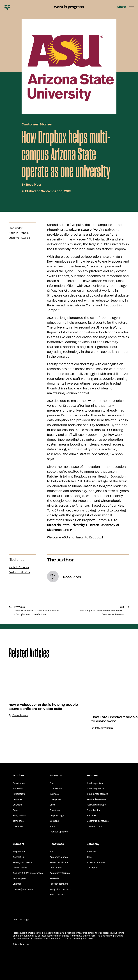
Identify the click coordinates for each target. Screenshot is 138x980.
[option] (48, 706)
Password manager (97, 805)
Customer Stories (37, 124)
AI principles (19, 878)
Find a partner (57, 895)
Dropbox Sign (57, 816)
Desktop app (20, 783)
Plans (52, 826)
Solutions (18, 805)
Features (17, 799)
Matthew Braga (111, 728)
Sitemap (17, 884)
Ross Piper (34, 185)
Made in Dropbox (19, 233)
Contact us (19, 857)
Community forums (60, 873)
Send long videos (96, 789)
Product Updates (59, 832)
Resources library (59, 862)
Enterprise (55, 799)
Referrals (54, 878)
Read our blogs (21, 920)
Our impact (92, 868)
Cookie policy (20, 868)
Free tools (18, 826)
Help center (19, 852)
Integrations (19, 794)
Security (17, 810)
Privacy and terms (23, 862)
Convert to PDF (95, 826)
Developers (56, 868)
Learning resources (23, 889)
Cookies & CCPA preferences (28, 873)
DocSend (54, 821)
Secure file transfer (97, 799)
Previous (37, 611)
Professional (56, 789)
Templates (18, 821)
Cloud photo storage (97, 794)
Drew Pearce (27, 715)
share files (55, 266)
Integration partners (60, 889)
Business (54, 794)
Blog (52, 852)
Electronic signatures (98, 821)
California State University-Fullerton (73, 525)
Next (102, 611)
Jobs (89, 857)
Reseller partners (59, 884)
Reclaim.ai (55, 810)
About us (91, 852)
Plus (52, 783)
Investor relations (96, 862)
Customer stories (59, 857)
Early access (19, 816)
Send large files (95, 783)
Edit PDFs (91, 816)
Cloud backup (94, 810)
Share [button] (122, 7)
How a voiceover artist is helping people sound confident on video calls (50, 707)
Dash (52, 805)
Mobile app (19, 789)
